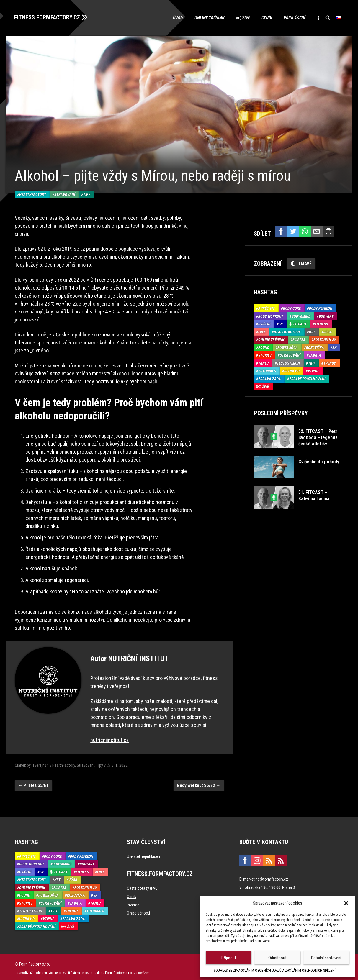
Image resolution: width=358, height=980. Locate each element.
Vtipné (313, 371)
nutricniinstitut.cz (109, 738)
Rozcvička (315, 347)
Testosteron (288, 363)
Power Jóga (288, 347)
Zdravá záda (270, 379)
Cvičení (264, 324)
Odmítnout (277, 958)
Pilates (299, 339)
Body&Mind (301, 316)
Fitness (321, 324)
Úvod (176, 18)
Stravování (65, 192)
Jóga (328, 332)
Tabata (315, 355)
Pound (264, 347)
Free (262, 332)
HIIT (312, 332)
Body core (292, 308)
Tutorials (267, 371)
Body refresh (321, 308)
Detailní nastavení (326, 958)
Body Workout (271, 316)
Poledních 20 (325, 339)
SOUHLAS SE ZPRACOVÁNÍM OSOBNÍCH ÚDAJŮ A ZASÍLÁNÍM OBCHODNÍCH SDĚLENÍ (275, 971)
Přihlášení (294, 18)
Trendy (330, 363)
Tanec (263, 363)
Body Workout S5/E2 (199, 783)
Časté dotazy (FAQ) (143, 886)
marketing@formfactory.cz (266, 877)
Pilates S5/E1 (33, 783)
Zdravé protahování (307, 379)
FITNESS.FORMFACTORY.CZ (48, 17)
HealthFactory (33, 192)
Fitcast (300, 324)
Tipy (87, 192)
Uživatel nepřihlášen (143, 854)
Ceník (266, 18)
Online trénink (208, 18)
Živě (245, 18)
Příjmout (229, 958)
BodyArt (326, 316)
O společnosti (138, 911)
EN (281, 324)
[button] (346, 903)
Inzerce (133, 902)
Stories (265, 355)
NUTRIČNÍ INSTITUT (138, 656)
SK (334, 347)
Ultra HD (292, 371)
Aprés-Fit (267, 308)
